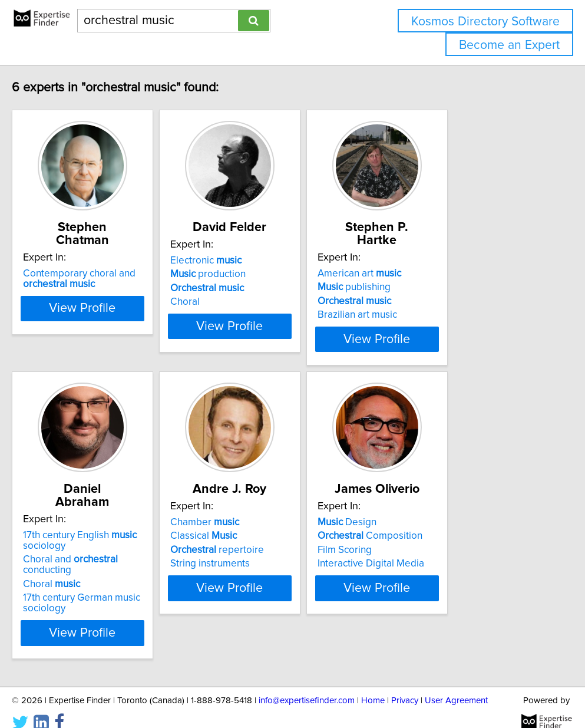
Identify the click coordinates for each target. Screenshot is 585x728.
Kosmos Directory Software (485, 22)
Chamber (250, 531)
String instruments (255, 572)
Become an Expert (509, 45)
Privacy (405, 685)
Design (422, 531)
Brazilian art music (432, 302)
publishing (429, 274)
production (253, 274)
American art (434, 261)
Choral (230, 302)
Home (373, 685)
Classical (249, 544)
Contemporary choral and (95, 266)
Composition (445, 544)
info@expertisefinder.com (307, 685)
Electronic (251, 261)
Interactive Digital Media (446, 572)
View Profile (113, 347)
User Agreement (456, 685)
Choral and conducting (112, 555)
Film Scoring (419, 558)
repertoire (262, 558)
